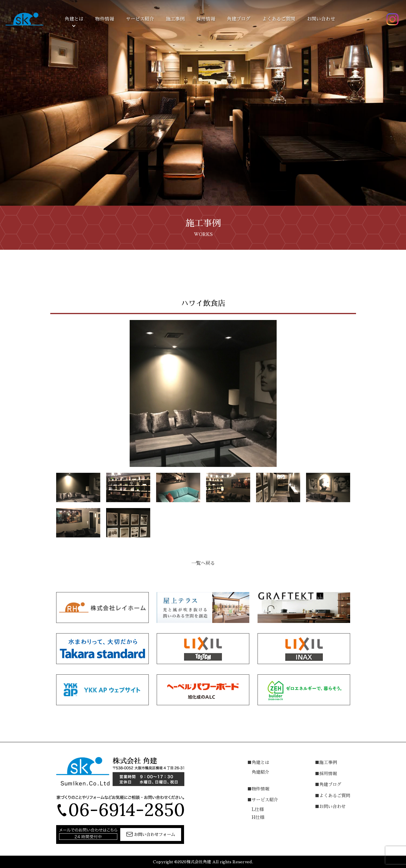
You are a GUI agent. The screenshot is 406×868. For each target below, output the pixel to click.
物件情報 (105, 19)
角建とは (74, 19)
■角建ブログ (328, 784)
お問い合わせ (321, 19)
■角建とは (258, 762)
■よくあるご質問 (333, 796)
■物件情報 (258, 789)
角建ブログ (239, 19)
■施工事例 (326, 762)
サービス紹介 (140, 19)
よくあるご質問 (279, 19)
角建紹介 (260, 772)
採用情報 (206, 19)
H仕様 (258, 817)
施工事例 (175, 19)
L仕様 (258, 809)
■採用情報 (326, 774)
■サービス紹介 (263, 800)
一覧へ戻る (203, 563)
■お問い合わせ (330, 806)
